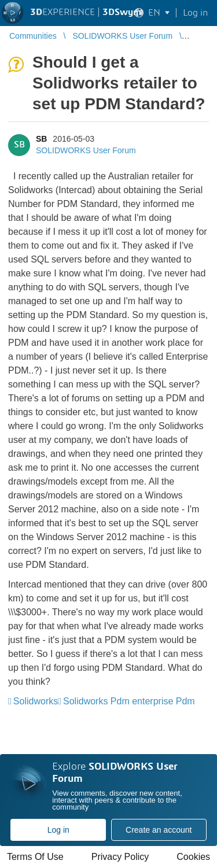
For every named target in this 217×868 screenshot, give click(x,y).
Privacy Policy (120, 857)
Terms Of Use (35, 857)
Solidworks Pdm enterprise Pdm (129, 701)
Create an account (159, 830)
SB (41, 139)
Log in (58, 830)
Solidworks (36, 701)
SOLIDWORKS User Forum (86, 150)
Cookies (193, 857)
